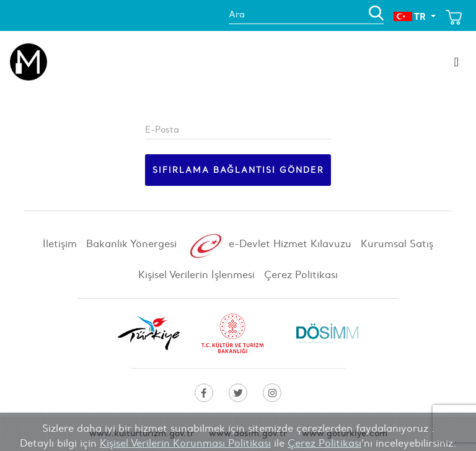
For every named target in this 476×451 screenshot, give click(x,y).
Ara (237, 14)
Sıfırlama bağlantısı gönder (238, 170)
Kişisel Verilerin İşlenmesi (196, 274)
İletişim (60, 243)
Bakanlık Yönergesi (131, 243)
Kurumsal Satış (397, 243)
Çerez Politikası (301, 274)
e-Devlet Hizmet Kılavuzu (269, 246)
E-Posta (162, 129)
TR (411, 16)
